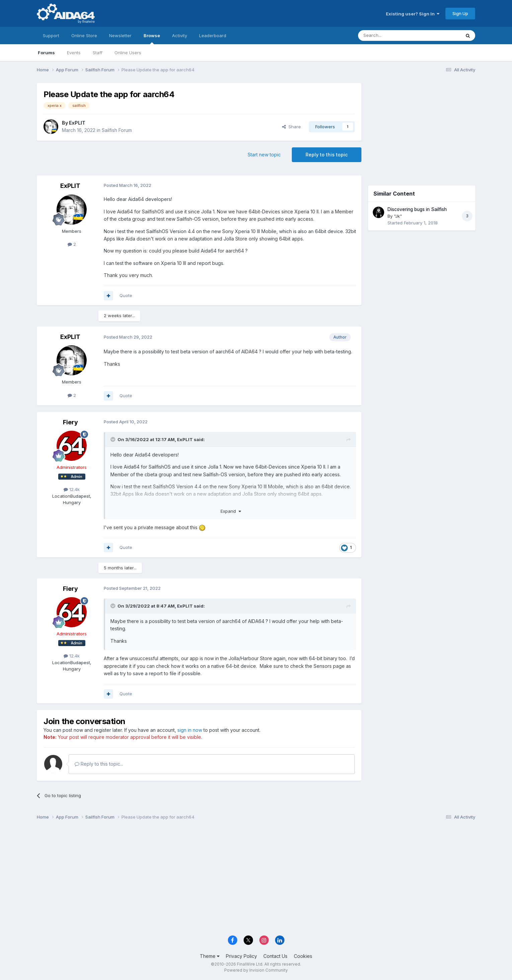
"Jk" (398, 216)
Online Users (128, 53)
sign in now (190, 730)
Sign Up (460, 13)
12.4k (72, 489)
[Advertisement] (422, 128)
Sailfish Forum (117, 130)
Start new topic (264, 155)
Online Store (84, 36)
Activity (180, 36)
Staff (98, 53)
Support (51, 36)
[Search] (392, 36)
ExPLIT (77, 123)
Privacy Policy (241, 956)
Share (291, 127)
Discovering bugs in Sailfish (417, 209)
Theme (210, 956)
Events (74, 53)
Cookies (303, 956)
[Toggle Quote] (113, 439)
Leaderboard (213, 36)
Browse (152, 39)
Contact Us (275, 956)
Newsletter (120, 36)
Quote (126, 295)
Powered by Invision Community (256, 970)
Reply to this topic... (99, 764)
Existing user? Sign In (413, 14)
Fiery (70, 422)
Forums (46, 53)
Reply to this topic (327, 155)
